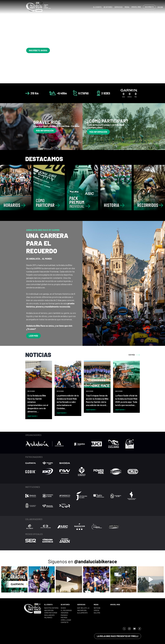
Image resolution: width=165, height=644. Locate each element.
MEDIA (127, 7)
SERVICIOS (119, 7)
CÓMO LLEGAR (66, 620)
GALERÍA (97, 613)
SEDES (63, 608)
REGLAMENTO (49, 615)
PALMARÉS (48, 618)
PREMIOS (64, 618)
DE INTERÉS (108, 7)
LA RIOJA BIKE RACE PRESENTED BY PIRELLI (118, 636)
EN (159, 7)
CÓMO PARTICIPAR (51, 613)
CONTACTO (65, 622)
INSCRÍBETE (149, 7)
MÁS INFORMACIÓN (45, 131)
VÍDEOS (96, 610)
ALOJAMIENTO (82, 613)
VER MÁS (134, 355)
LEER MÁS (33, 336)
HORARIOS (65, 613)
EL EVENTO (97, 7)
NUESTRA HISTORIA (51, 608)
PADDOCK (64, 615)
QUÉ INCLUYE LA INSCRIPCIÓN (83, 609)
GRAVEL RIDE (136, 7)
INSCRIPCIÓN (49, 610)
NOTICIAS (97, 608)
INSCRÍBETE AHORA (38, 50)
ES (162, 7)
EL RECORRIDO (66, 610)
